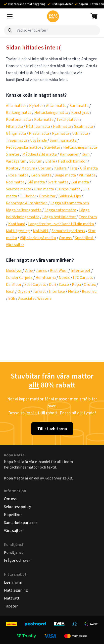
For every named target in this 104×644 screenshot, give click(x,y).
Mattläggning (18, 231)
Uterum (45, 168)
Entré (50, 161)
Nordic (64, 278)
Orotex (90, 284)
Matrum (28, 168)
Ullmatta (80, 133)
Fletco (73, 291)
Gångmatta (16, 133)
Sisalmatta (84, 126)
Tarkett (39, 291)
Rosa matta (18, 175)
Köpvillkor (13, 515)
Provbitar (47, 196)
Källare (60, 168)
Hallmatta (62, 126)
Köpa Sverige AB (58, 478)
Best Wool (59, 271)
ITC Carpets (83, 278)
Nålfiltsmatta (38, 126)
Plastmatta (39, 133)
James (41, 271)
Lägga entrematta (60, 210)
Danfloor (14, 284)
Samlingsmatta (63, 140)
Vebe (29, 271)
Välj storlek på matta (38, 238)
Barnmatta (79, 106)
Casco (64, 284)
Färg (73, 168)
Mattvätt (41, 231)
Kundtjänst (84, 238)
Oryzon (24, 291)
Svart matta (58, 182)
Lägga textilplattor (59, 217)
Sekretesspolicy (17, 507)
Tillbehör (28, 196)
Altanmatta (56, 106)
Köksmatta (44, 119)
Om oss (65, 238)
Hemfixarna (46, 278)
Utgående (38, 140)
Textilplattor (68, 119)
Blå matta (36, 182)
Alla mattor (16, 106)
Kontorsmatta (19, 119)
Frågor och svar (17, 560)
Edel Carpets (35, 284)
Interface (57, 291)
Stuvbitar (52, 147)
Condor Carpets (19, 278)
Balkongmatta (19, 112)
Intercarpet (81, 271)
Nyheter (36, 106)
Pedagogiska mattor (24, 147)
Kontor (12, 168)
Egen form (88, 217)
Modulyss (14, 271)
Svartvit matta (19, 189)
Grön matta (41, 175)
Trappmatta (17, 140)
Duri (52, 284)
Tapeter (11, 606)
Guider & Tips (70, 196)
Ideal (10, 291)
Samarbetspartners (68, 231)
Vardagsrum (16, 161)
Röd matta (15, 182)
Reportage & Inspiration (27, 203)
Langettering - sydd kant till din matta (61, 224)
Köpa (76, 284)
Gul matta (80, 182)
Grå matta (89, 168)
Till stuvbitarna (52, 429)
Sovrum (36, 161)
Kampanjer (69, 154)
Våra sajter (15, 245)
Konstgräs (80, 112)
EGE (12, 298)
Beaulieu (89, 291)
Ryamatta (61, 133)
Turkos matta (69, 189)
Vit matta (87, 175)
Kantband (17, 224)
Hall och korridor (72, 161)
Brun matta (44, 189)
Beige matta (65, 175)
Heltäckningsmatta (51, 112)
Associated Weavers (35, 298)
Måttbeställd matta (40, 154)
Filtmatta (14, 126)
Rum (86, 154)
